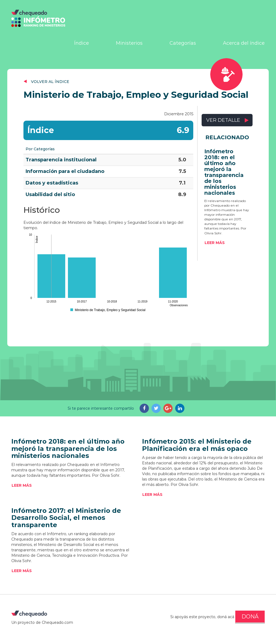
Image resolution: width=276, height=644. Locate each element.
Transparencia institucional (61, 160)
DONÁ (250, 617)
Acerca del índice (244, 43)
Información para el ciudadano (65, 171)
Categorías (183, 43)
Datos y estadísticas (52, 183)
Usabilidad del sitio (50, 194)
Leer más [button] (215, 243)
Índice (82, 43)
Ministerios (129, 43)
